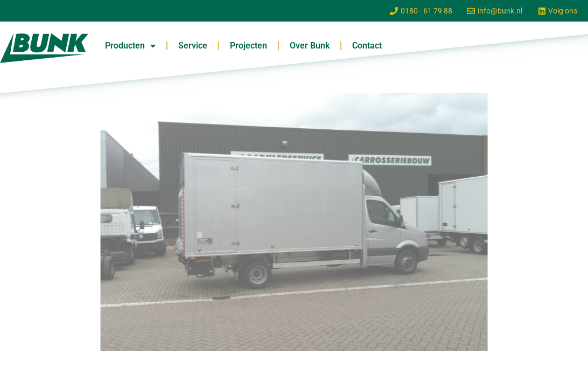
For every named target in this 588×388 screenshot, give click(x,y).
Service (193, 46)
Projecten (248, 46)
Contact (367, 46)
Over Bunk (310, 46)
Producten (130, 46)
